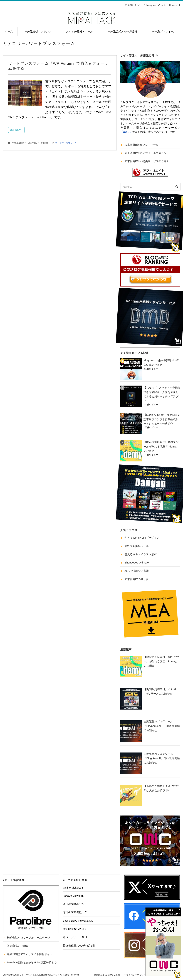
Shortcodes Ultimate (137, 562)
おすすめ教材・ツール (80, 31)
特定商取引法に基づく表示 (107, 975)
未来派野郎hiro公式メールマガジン (146, 153)
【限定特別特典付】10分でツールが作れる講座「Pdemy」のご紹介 (161, 446)
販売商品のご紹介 (18, 946)
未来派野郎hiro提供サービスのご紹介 (147, 161)
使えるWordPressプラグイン (142, 538)
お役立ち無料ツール (137, 546)
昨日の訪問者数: (73, 912)
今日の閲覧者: (72, 904)
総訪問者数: (70, 929)
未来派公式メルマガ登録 (123, 31)
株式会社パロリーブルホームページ (28, 937)
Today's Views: (72, 896)
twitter (164, 5)
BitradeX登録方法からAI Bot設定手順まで (32, 962)
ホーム (9, 31)
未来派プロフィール (164, 31)
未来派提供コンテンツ (38, 31)
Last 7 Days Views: (75, 921)
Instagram (151, 5)
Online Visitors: (72, 888)
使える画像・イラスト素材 (141, 554)
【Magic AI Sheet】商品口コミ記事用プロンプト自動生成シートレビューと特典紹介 (162, 419)
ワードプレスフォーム (66, 143)
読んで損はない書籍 (137, 571)
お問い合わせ (134, 5)
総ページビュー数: (74, 937)
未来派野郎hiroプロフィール (142, 145)
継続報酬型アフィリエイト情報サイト (30, 954)
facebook (176, 5)
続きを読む (15, 130)
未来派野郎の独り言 (137, 579)
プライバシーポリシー (135, 975)
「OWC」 (126, 132)
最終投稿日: (70, 946)
